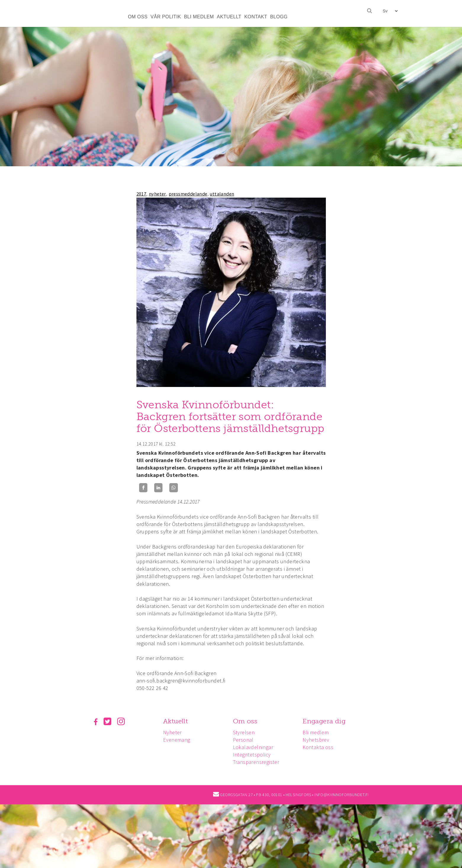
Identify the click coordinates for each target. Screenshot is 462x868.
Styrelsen (244, 732)
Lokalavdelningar (253, 747)
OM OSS (138, 17)
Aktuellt (175, 721)
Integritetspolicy (252, 755)
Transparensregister (256, 762)
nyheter (157, 194)
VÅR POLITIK (166, 17)
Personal (243, 740)
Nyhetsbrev (316, 740)
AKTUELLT (229, 17)
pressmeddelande (188, 194)
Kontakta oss (318, 747)
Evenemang (177, 740)
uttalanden (222, 194)
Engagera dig (324, 721)
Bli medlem (315, 732)
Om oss (245, 721)
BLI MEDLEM (199, 17)
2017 (141, 194)
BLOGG (279, 17)
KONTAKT (256, 17)
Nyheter (172, 732)
